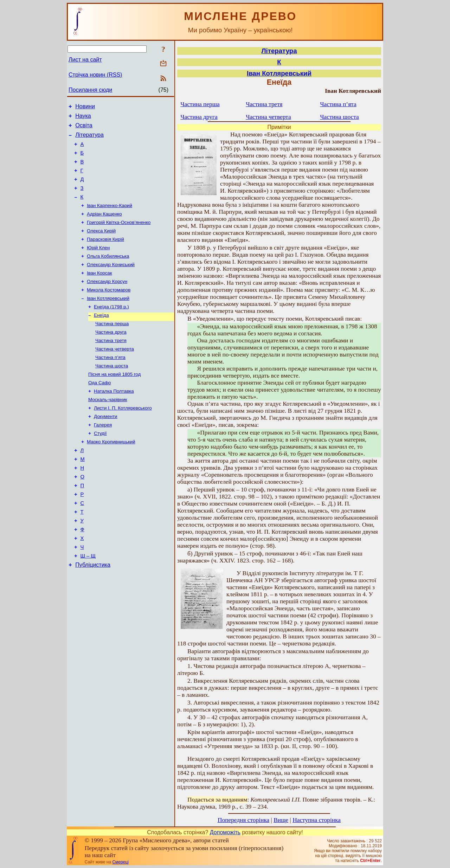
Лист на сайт (85, 60)
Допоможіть (225, 832)
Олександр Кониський (111, 282)
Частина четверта (115, 373)
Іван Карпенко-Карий (110, 218)
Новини (85, 107)
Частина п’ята (110, 382)
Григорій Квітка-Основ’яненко (119, 236)
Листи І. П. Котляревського (123, 437)
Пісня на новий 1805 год (114, 401)
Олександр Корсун (107, 300)
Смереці (120, 862)
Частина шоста (112, 391)
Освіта (84, 128)
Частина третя (111, 364)
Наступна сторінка (317, 820)
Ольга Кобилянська (108, 273)
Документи (106, 446)
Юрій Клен (98, 263)
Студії (100, 465)
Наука (83, 118)
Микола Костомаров (109, 309)
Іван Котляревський (108, 318)
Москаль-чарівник (108, 428)
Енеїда (101, 337)
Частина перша (112, 346)
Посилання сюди (90, 90)
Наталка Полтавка (114, 419)
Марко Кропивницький (111, 474)
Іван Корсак (99, 291)
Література (89, 139)
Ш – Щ (88, 602)
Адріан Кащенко (104, 227)
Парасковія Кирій (105, 254)
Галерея (103, 455)
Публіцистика (93, 612)
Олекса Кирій (101, 245)
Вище (281, 820)
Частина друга (111, 355)
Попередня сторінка (243, 820)
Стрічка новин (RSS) (95, 75)
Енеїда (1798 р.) (111, 327)
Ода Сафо (100, 410)
